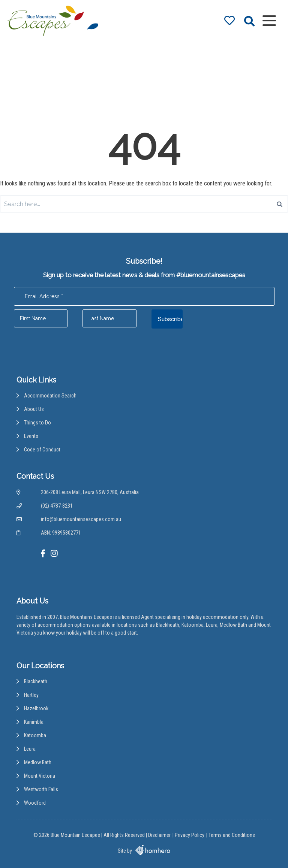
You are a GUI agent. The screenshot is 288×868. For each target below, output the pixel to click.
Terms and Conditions (232, 835)
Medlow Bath (38, 762)
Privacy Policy (190, 835)
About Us (34, 409)
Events (31, 436)
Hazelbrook (36, 708)
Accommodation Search (50, 396)
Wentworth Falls (41, 789)
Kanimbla (34, 722)
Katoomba (35, 735)
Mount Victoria (40, 776)
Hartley (31, 695)
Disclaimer (159, 835)
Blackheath (36, 681)
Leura (30, 749)
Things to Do (37, 423)
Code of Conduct (42, 450)
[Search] (280, 204)
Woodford (35, 803)
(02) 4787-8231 (57, 506)
